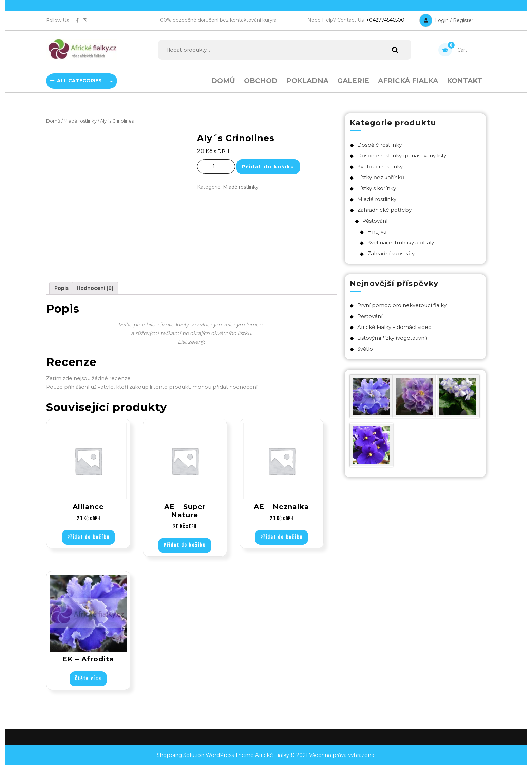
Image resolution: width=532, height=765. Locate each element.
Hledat (394, 50)
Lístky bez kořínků (381, 177)
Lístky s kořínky (377, 188)
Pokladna (307, 81)
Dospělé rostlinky (379, 145)
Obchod (261, 81)
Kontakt (464, 81)
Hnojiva (377, 232)
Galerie (353, 81)
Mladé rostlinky (80, 121)
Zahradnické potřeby (384, 210)
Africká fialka (408, 81)
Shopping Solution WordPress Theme (206, 755)
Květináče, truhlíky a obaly (401, 242)
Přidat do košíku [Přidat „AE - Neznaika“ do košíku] (281, 537)
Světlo (365, 349)
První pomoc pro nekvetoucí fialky (402, 305)
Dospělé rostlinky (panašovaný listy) (403, 156)
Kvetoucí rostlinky (380, 166)
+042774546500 (385, 20)
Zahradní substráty (391, 253)
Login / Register (446, 20)
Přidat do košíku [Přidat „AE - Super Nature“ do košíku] (185, 545)
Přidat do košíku (268, 167)
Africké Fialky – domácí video (394, 327)
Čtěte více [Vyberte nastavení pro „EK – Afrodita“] (88, 679)
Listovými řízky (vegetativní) (392, 338)
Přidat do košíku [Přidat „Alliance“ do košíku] (88, 537)
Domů (223, 81)
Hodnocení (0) (95, 288)
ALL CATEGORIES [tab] (82, 81)
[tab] (61, 288)
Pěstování (375, 221)
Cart (453, 50)
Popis (61, 288)
